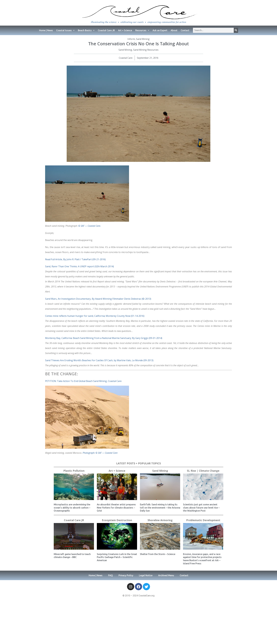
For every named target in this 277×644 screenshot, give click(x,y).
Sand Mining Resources (146, 50)
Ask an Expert (160, 30)
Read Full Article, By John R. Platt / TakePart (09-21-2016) (75, 259)
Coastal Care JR (106, 30)
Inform (131, 39)
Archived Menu (166, 575)
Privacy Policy (126, 575)
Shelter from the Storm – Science (158, 554)
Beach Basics (86, 30)
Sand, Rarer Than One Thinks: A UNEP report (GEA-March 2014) (79, 266)
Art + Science (125, 30)
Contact (185, 30)
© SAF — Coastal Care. (90, 226)
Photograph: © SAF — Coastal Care (100, 453)
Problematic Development (203, 520)
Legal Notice (146, 575)
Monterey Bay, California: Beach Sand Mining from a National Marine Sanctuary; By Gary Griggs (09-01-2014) (104, 338)
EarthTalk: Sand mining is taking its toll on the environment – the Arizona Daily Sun (160, 508)
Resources (142, 30)
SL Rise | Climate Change (203, 471)
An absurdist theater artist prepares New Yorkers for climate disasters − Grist (116, 508)
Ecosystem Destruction (117, 520)
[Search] (236, 30)
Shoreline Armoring (160, 520)
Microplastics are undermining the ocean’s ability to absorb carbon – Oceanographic (72, 508)
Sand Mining (143, 39)
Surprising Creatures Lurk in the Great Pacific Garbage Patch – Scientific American (117, 557)
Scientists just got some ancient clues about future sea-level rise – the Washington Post (201, 508)
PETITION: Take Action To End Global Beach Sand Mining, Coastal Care (83, 381)
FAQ (110, 575)
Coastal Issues (65, 30)
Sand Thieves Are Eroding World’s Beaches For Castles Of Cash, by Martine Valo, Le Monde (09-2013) (99, 360)
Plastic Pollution (74, 471)
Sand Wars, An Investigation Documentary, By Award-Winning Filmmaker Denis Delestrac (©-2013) (98, 299)
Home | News (46, 30)
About (174, 30)
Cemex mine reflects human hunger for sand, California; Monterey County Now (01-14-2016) (95, 316)
